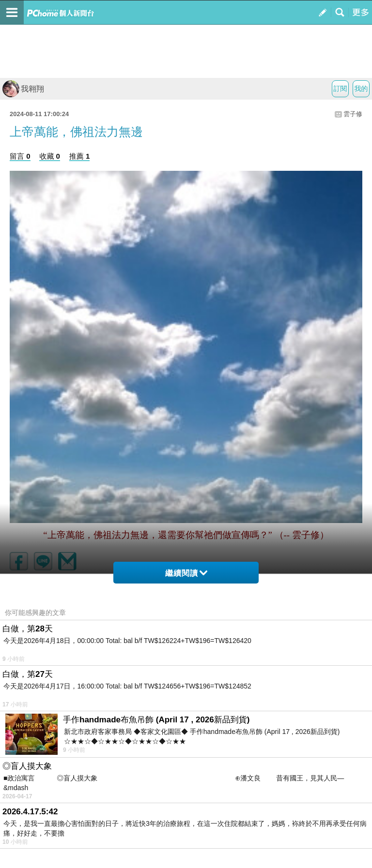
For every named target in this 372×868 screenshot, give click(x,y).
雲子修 (353, 114)
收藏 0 (50, 156)
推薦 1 (80, 156)
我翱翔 (23, 89)
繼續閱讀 (186, 573)
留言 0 (20, 156)
